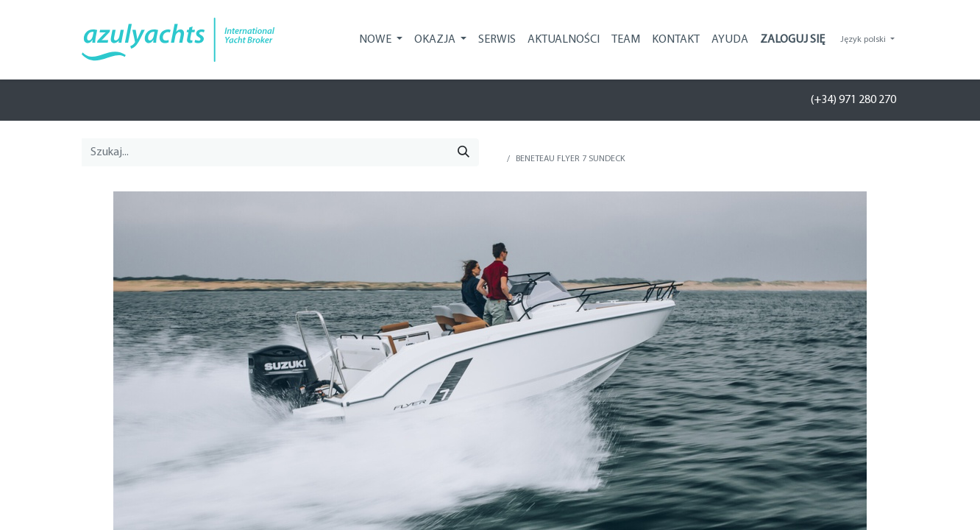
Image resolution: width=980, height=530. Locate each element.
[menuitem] (497, 40)
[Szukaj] (464, 152)
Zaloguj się (792, 40)
